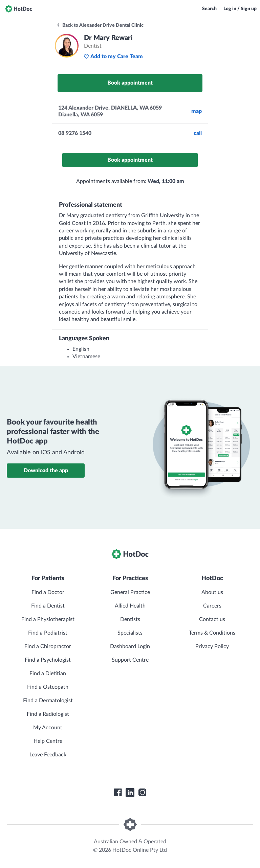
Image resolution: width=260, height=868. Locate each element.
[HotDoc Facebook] (118, 793)
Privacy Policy (212, 646)
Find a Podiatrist (48, 633)
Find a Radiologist (48, 714)
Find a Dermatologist (48, 701)
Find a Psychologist (48, 660)
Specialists (130, 633)
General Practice (130, 592)
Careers (212, 606)
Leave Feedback (48, 755)
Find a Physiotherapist (48, 619)
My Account (48, 728)
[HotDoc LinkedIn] (130, 793)
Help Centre (48, 741)
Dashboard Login (130, 646)
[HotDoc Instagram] (142, 793)
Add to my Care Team (113, 56)
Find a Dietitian (48, 673)
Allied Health (130, 606)
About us (212, 592)
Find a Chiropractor (48, 646)
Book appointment (130, 83)
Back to (100, 25)
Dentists (130, 619)
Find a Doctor (48, 592)
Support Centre (130, 660)
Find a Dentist (48, 606)
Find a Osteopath (48, 687)
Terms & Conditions (212, 633)
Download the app (46, 471)
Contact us (212, 619)
